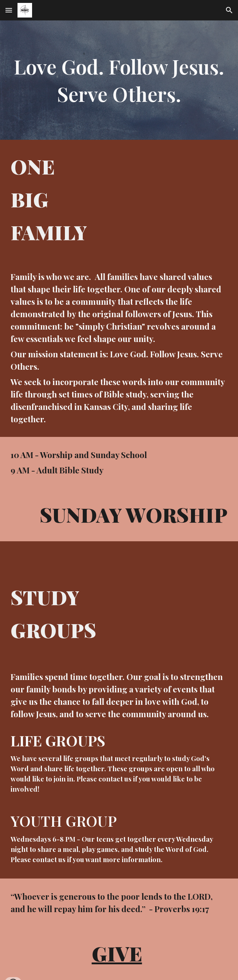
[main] (119, 80)
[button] (9, 10)
